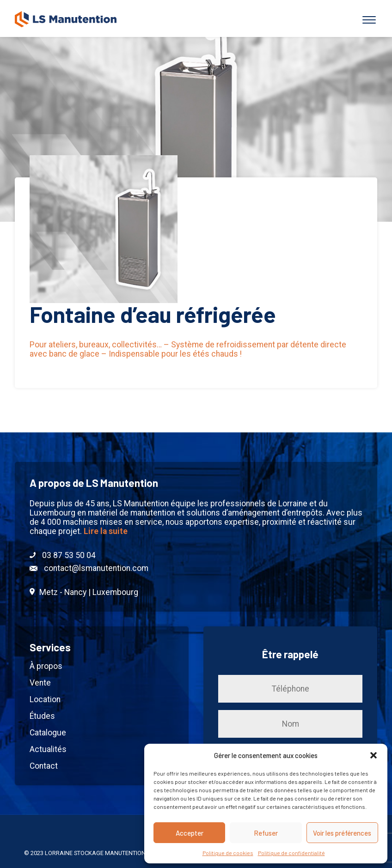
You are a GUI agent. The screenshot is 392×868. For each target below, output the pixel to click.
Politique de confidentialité (291, 853)
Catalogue (48, 733)
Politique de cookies (228, 853)
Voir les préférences (342, 833)
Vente (40, 683)
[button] (374, 755)
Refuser (266, 833)
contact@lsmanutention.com (89, 568)
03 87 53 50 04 (63, 555)
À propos (46, 666)
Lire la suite (106, 531)
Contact (44, 766)
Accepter (190, 833)
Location (45, 699)
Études (42, 716)
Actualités (48, 749)
